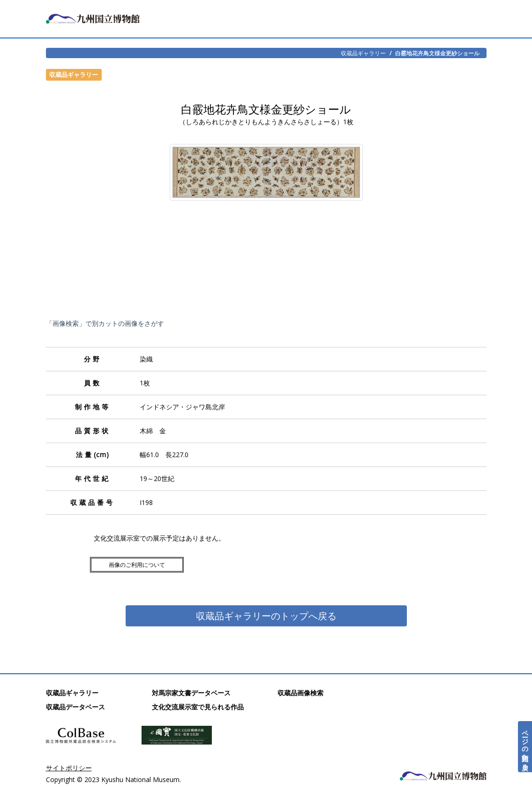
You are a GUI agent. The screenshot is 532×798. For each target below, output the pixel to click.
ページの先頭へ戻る (525, 747)
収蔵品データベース (75, 707)
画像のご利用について (137, 565)
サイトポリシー (69, 768)
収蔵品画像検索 (300, 693)
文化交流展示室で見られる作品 (198, 707)
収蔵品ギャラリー (363, 53)
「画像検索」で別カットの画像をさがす (105, 323)
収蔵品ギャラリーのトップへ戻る (266, 616)
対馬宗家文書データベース (191, 693)
